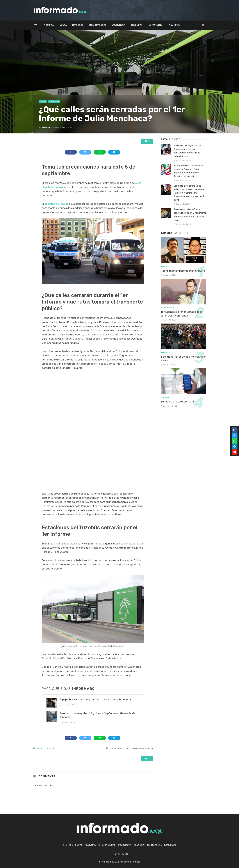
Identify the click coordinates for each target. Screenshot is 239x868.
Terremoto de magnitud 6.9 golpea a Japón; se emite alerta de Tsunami (97, 715)
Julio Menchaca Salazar (143, 748)
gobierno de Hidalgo (56, 204)
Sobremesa (119, 25)
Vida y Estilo (167, 308)
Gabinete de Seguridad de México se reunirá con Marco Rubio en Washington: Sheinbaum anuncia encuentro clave (190, 193)
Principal (54, 101)
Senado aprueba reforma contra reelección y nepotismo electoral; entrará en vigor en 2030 (190, 215)
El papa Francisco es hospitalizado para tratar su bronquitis (95, 699)
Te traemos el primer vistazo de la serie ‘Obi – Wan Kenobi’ (181, 314)
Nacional (78, 25)
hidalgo (127, 748)
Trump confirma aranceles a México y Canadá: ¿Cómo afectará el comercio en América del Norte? (188, 171)
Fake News (174, 25)
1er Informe (116, 748)
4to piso (49, 25)
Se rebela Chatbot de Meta (177, 402)
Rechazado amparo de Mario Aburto (183, 271)
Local (63, 25)
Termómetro (155, 25)
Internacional (98, 25)
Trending (136, 25)
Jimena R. (46, 127)
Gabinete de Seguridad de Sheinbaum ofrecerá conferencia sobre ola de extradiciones (187, 151)
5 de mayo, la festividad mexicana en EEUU (184, 359)
